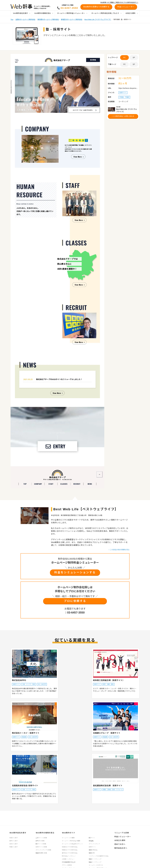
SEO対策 (92, 853)
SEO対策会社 (93, 850)
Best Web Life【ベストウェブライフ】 (98, 20)
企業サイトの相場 (41, 838)
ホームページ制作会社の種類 (71, 841)
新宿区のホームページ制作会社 (72, 20)
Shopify (91, 841)
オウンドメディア (94, 844)
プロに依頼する (75, 601)
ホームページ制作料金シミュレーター (72, 13)
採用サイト (92, 847)
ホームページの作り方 (96, 865)
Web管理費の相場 (41, 853)
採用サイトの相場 (41, 847)
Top (12, 20)
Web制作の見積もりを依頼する (96, 7)
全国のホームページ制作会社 (25, 20)
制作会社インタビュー (69, 856)
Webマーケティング (95, 862)
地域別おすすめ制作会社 (70, 847)
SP (134, 58)
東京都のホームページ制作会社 (48, 20)
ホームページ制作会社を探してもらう (106, 13)
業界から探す (14, 841)
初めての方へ (120, 844)
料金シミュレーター (122, 836)
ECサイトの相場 (41, 844)
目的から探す (14, 844)
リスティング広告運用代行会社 (99, 856)
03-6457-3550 (69, 8)
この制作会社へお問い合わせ (123, 116)
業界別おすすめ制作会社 (70, 853)
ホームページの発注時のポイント (72, 844)
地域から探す (14, 838)
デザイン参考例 (67, 865)
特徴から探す (14, 847)
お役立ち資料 (132, 13)
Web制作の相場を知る (44, 13)
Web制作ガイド (68, 833)
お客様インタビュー (68, 859)
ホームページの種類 (68, 838)
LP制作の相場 (40, 841)
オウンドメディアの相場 (43, 850)
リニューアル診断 (121, 833)
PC (124, 64)
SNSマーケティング (95, 859)
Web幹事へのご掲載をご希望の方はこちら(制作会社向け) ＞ (119, 2)
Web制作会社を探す (22, 13)
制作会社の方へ (121, 847)
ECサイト (92, 838)
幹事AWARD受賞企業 (69, 862)
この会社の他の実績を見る (119, 550)
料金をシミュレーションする (75, 572)
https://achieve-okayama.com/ (128, 88)
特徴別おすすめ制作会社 (70, 850)
